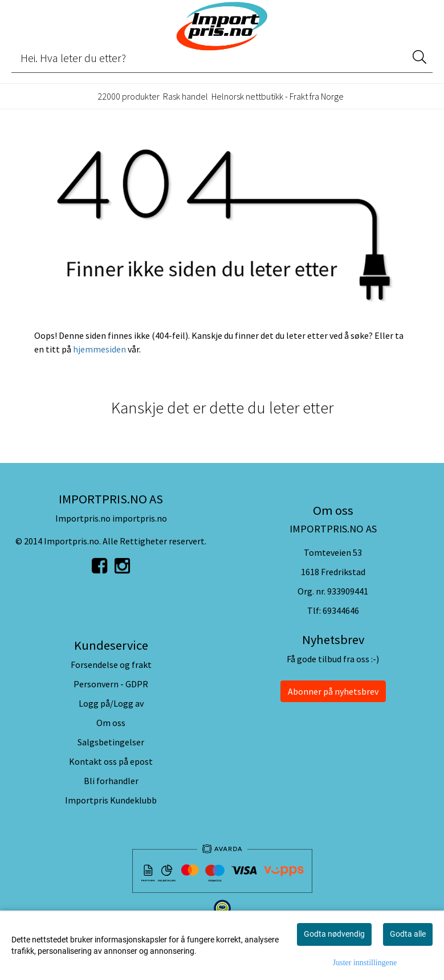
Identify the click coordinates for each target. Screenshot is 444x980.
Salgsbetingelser (111, 742)
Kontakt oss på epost (111, 761)
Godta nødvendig (334, 934)
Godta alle (408, 934)
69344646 (341, 610)
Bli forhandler (111, 781)
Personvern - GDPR (111, 684)
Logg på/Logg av (111, 703)
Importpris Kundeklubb (111, 800)
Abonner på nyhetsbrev (333, 691)
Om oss (111, 723)
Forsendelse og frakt (111, 665)
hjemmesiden (99, 349)
